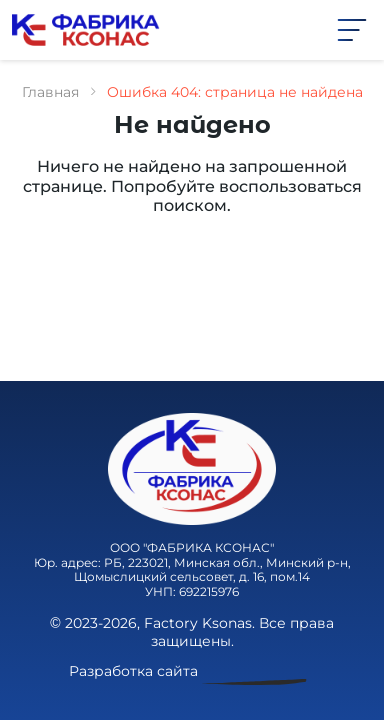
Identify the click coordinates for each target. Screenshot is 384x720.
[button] (352, 28)
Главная (50, 92)
